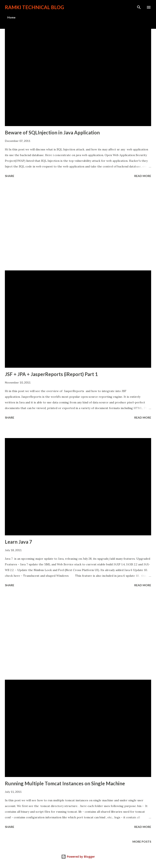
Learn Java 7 (18, 542)
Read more (143, 176)
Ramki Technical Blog (34, 7)
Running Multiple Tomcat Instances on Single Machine (65, 783)
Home (11, 17)
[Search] (139, 7)
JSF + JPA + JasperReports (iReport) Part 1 (51, 374)
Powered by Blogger (78, 857)
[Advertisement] (78, 225)
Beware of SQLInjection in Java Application (52, 132)
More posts (142, 842)
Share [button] (10, 176)
